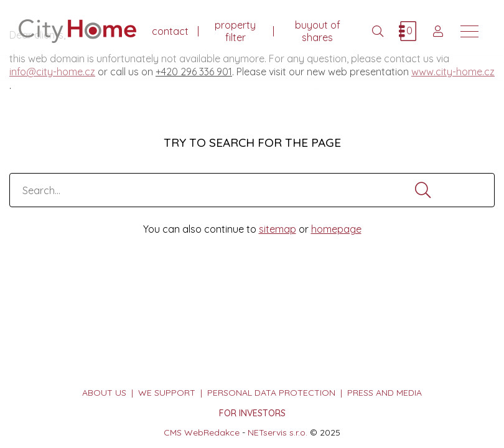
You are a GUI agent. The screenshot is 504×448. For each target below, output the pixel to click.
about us (104, 393)
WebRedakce (212, 432)
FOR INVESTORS (252, 413)
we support (167, 393)
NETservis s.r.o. (278, 432)
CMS (173, 432)
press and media (385, 393)
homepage (336, 229)
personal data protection (271, 393)
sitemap (278, 229)
